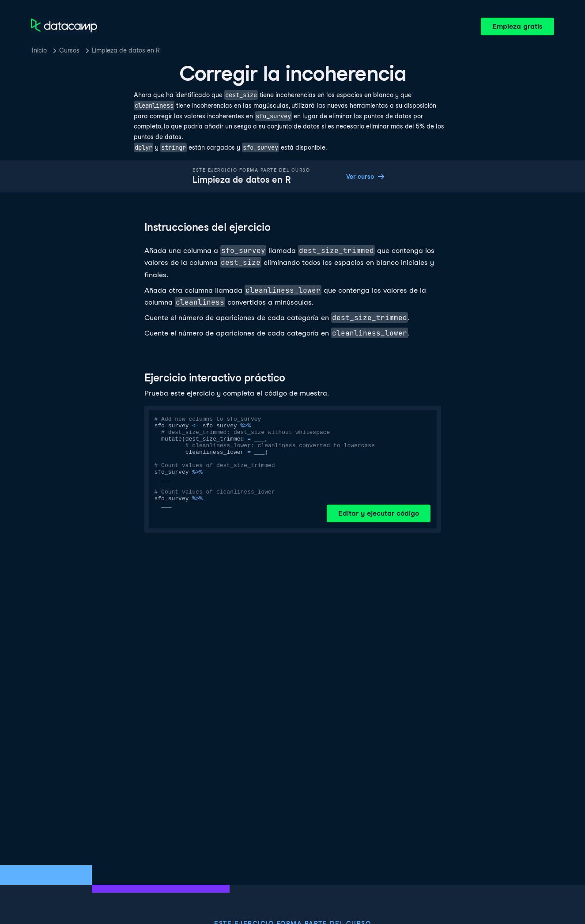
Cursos (69, 50)
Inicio (39, 50)
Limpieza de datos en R (126, 50)
